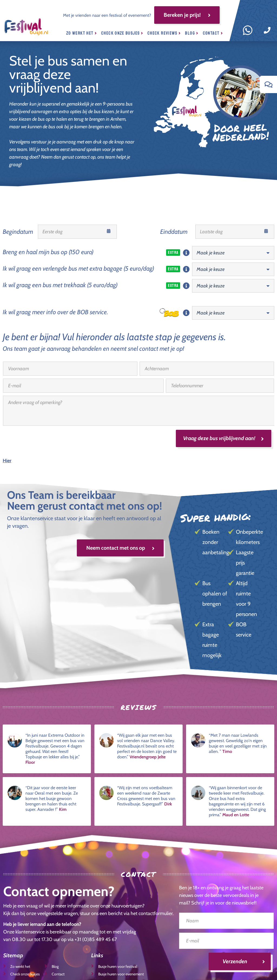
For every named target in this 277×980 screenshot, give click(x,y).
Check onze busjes (122, 33)
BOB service (244, 630)
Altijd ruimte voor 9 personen (246, 599)
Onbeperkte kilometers (249, 537)
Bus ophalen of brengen (215, 594)
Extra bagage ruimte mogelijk (212, 640)
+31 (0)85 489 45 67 (96, 940)
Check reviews (164, 33)
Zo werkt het (82, 33)
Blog (192, 33)
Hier (7, 461)
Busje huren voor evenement (118, 974)
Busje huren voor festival (114, 966)
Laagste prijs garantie (245, 563)
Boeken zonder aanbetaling (215, 542)
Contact (213, 33)
